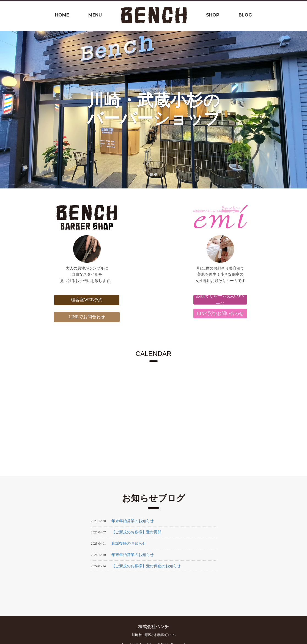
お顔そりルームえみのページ (224, 300)
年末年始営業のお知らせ (133, 521)
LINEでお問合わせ (83, 317)
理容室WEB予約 (83, 300)
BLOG (245, 15)
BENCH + (224, 217)
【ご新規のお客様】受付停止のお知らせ (146, 566)
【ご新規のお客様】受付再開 (136, 532)
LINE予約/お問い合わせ (225, 313)
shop (213, 15)
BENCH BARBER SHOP (83, 217)
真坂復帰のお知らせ (129, 543)
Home (62, 15)
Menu (95, 15)
